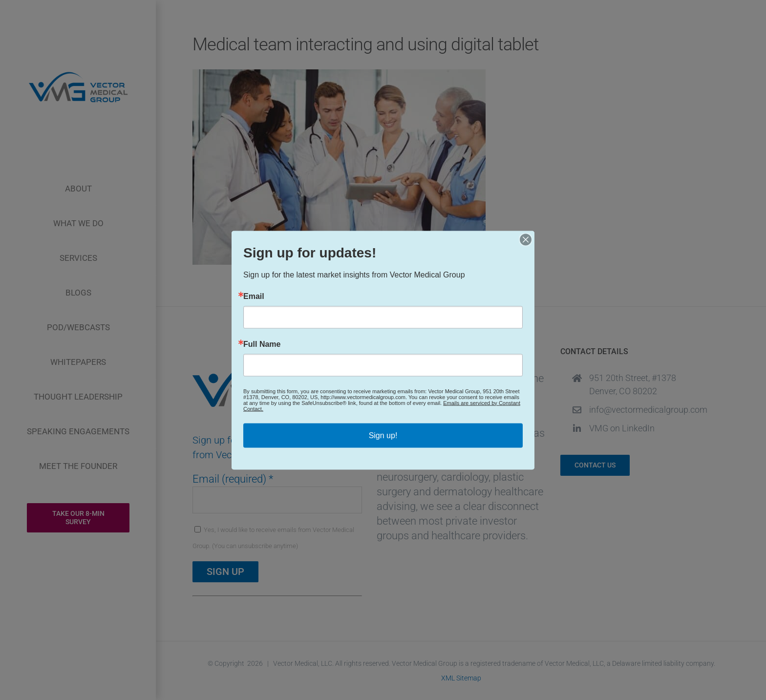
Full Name (262, 344)
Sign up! (383, 435)
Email (254, 296)
